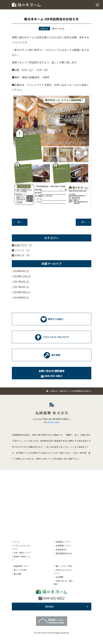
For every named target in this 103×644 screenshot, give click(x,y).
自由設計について (63, 542)
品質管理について (63, 546)
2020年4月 (19, 271)
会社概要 (60, 577)
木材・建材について (22, 553)
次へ (84, 222)
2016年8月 (19, 297)
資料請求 (67, 607)
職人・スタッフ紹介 (64, 566)
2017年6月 (19, 282)
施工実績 (17, 574)
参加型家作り (61, 549)
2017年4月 (19, 287)
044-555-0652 (53, 422)
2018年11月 (20, 276)
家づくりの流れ (20, 570)
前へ (20, 222)
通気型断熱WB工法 (64, 553)
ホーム (17, 542)
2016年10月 (20, 292)
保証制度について (21, 566)
